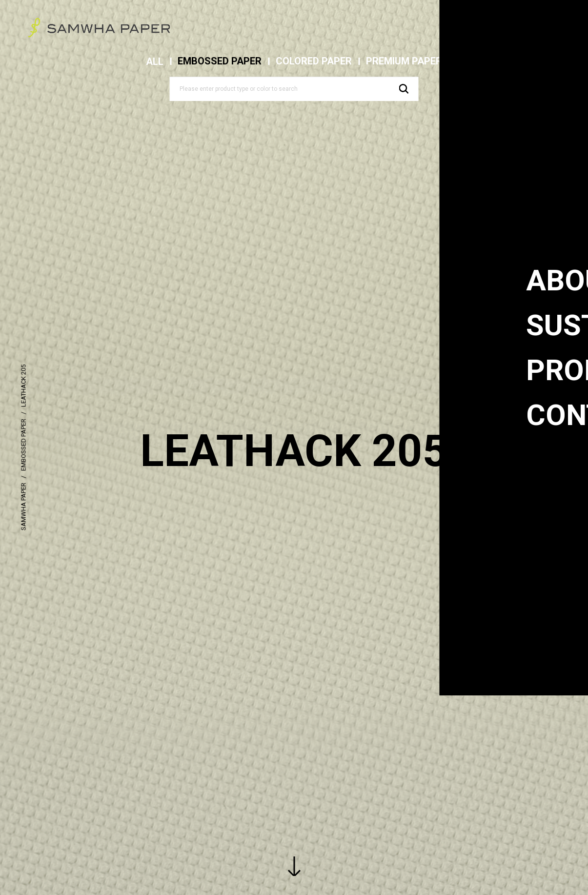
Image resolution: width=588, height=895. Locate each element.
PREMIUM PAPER (404, 61)
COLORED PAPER (314, 61)
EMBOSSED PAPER (220, 61)
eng (522, 24)
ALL (155, 61)
